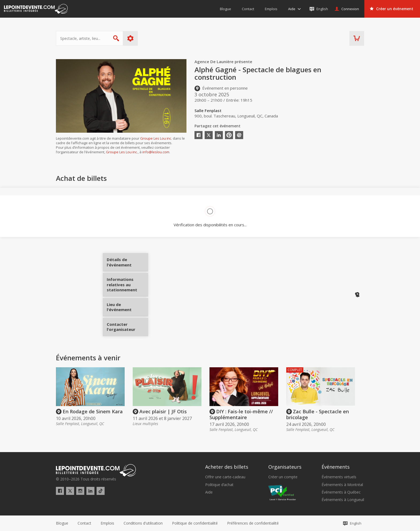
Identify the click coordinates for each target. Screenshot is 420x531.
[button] (253, 523)
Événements (336, 467)
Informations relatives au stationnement (127, 287)
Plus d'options (130, 38)
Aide (209, 492)
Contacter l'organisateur (127, 325)
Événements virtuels (339, 477)
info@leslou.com (156, 152)
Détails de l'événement (127, 264)
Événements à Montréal (342, 485)
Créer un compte (283, 477)
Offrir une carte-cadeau (225, 477)
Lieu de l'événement (127, 305)
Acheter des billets (227, 467)
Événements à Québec (341, 492)
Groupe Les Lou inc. (156, 138)
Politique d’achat (219, 485)
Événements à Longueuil (343, 500)
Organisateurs (285, 467)
